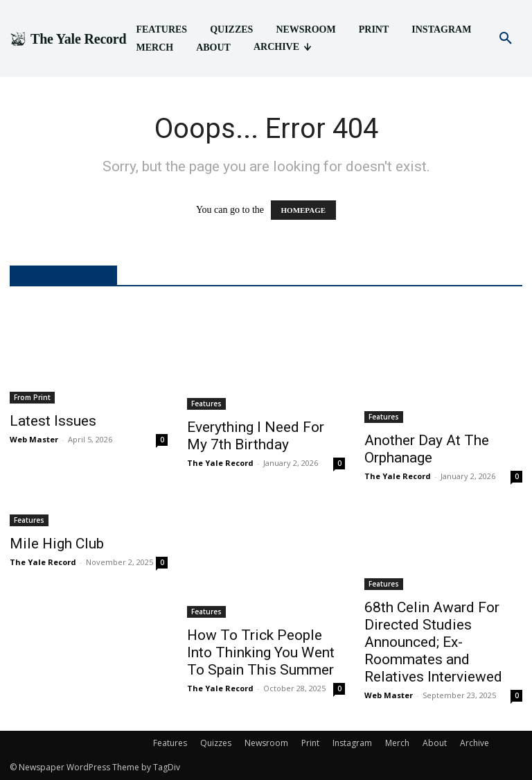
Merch (397, 743)
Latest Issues (53, 421)
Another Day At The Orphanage (427, 449)
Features (206, 404)
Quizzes (216, 743)
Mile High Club (57, 544)
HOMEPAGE (304, 210)
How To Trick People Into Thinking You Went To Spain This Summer (261, 652)
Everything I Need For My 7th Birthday (256, 436)
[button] (506, 39)
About (435, 743)
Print (310, 743)
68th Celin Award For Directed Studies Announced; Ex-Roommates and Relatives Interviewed (433, 642)
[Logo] (68, 39)
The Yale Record (220, 463)
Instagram (352, 743)
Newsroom (266, 743)
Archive (475, 743)
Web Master (34, 439)
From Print (32, 397)
